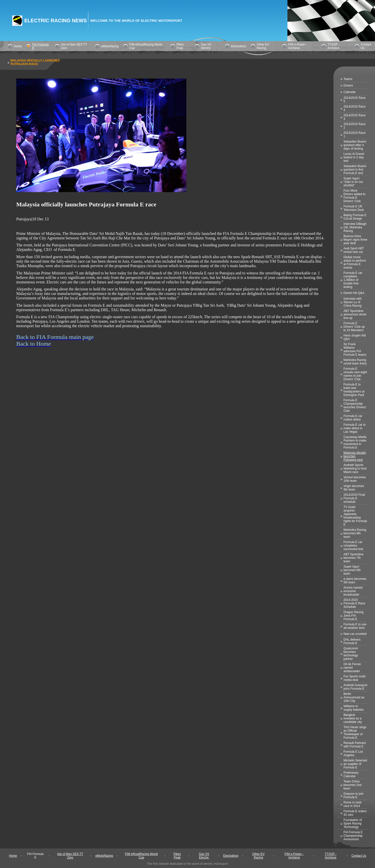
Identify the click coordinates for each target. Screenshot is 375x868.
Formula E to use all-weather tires (355, 626)
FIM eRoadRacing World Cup (141, 856)
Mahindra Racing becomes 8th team (355, 533)
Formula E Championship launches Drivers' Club (355, 405)
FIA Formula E (35, 856)
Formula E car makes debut (353, 418)
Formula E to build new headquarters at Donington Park (354, 390)
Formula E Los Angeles (353, 753)
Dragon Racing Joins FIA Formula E (353, 616)
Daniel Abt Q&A (354, 293)
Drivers (348, 86)
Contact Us (359, 856)
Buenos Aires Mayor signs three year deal (355, 240)
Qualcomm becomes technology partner (351, 654)
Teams (348, 79)
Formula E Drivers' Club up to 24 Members (354, 327)
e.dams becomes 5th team (355, 581)
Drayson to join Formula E (353, 795)
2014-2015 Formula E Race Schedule (354, 603)
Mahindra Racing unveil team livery (355, 362)
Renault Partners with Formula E (355, 745)
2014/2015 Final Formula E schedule (354, 498)
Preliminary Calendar (351, 774)
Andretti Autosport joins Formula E (355, 687)
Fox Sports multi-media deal (355, 678)
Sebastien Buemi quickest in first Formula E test (355, 170)
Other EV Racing (263, 46)
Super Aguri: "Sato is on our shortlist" (353, 182)
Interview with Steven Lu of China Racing (353, 302)
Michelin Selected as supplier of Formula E (355, 764)
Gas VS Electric (206, 46)
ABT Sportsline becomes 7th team (353, 558)
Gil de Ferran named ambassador (352, 668)
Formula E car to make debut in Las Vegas (355, 428)
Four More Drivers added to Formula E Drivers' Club (354, 196)
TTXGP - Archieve (333, 46)
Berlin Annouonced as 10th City (354, 697)
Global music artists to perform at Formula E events (355, 262)
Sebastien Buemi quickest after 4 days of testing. (355, 145)
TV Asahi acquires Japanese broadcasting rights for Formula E (355, 516)
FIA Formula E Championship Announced (353, 836)
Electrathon (239, 46)
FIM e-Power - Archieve (298, 46)
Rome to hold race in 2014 (352, 804)
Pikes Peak (180, 46)
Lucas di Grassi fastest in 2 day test (354, 157)
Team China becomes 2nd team (352, 785)
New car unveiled (355, 634)
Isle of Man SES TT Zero (70, 856)
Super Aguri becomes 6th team (352, 570)
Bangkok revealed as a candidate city (353, 718)
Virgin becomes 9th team (354, 488)
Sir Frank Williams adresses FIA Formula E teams (355, 349)
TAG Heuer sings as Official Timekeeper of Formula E (355, 732)
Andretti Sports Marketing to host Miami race (355, 469)
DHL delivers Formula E (352, 641)
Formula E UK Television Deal (354, 208)
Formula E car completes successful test (353, 546)
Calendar (350, 92)
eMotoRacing (110, 46)
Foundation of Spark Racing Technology (353, 823)
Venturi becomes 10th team (355, 479)
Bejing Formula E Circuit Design (355, 217)
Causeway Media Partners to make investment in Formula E (355, 442)
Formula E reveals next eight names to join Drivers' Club (355, 374)
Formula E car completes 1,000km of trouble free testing (353, 280)
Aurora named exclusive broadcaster (353, 591)
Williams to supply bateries (354, 708)
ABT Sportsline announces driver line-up (355, 314)
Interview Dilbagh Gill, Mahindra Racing (355, 227)
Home (18, 46)
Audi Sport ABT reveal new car (354, 250)
